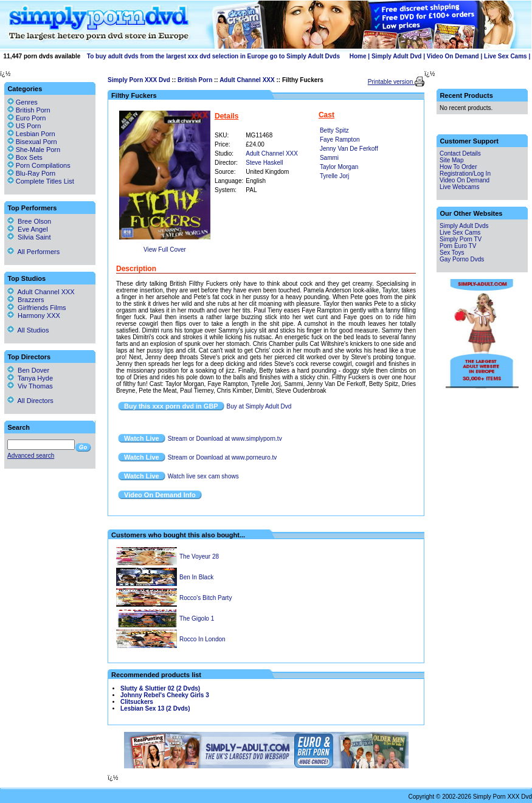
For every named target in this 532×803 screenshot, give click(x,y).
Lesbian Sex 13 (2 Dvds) (155, 708)
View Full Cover (165, 250)
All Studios (28, 330)
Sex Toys (452, 253)
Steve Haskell (264, 163)
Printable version (391, 82)
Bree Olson (29, 221)
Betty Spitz (334, 130)
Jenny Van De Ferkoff (349, 149)
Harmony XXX (34, 315)
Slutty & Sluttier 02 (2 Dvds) (160, 688)
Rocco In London (202, 639)
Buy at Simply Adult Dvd (259, 406)
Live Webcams (459, 187)
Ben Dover (28, 370)
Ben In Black (196, 577)
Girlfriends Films (37, 308)
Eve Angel (28, 229)
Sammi (329, 158)
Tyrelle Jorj (334, 176)
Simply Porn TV (461, 239)
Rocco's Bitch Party (206, 598)
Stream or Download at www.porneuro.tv (223, 457)
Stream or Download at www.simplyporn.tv (225, 439)
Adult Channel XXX (247, 80)
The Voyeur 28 (199, 557)
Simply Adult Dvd (396, 56)
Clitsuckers (137, 702)
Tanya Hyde (30, 378)
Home (358, 56)
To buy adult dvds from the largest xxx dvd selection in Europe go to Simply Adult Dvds (213, 56)
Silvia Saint (29, 237)
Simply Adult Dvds (464, 226)
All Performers (33, 252)
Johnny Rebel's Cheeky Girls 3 (165, 695)
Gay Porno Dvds (462, 259)
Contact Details (460, 153)
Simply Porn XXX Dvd (139, 80)
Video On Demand (453, 56)
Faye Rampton (340, 140)
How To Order (458, 167)
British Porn (195, 80)
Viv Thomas (30, 386)
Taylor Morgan (339, 167)
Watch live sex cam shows (203, 476)
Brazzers (26, 300)
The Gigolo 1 (197, 619)
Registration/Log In (465, 174)
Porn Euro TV (458, 246)
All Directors (30, 401)
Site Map (451, 160)
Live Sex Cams (506, 56)
